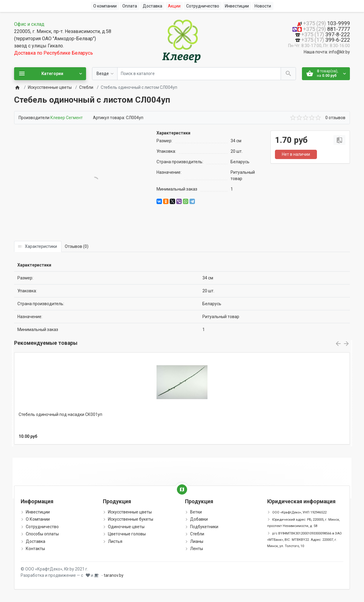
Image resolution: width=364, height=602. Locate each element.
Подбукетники (204, 527)
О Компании (38, 519)
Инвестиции (38, 512)
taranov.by (114, 575)
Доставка (36, 541)
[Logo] (182, 40)
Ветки (196, 512)
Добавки (199, 519)
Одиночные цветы (126, 527)
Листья (115, 541)
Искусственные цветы (50, 87)
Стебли (86, 87)
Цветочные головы (127, 534)
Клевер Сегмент (67, 118)
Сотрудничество (42, 527)
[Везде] (105, 74)
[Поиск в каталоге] (199, 74)
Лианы (197, 541)
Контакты (35, 549)
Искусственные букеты (131, 519)
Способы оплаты (42, 534)
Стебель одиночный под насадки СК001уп (60, 414)
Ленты (197, 549)
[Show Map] (182, 489)
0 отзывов (335, 118)
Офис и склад (29, 24)
